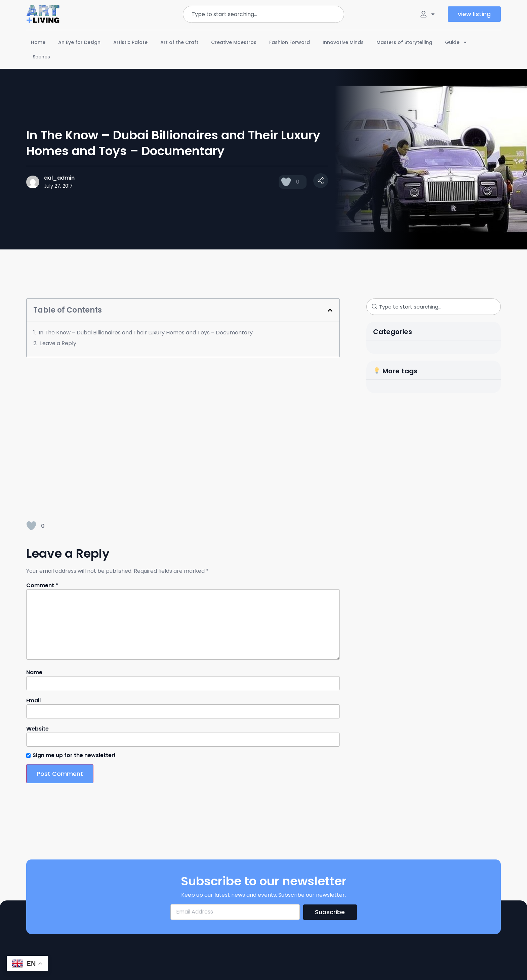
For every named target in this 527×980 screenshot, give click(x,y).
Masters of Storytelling (404, 42)
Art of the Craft (179, 42)
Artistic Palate (130, 42)
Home (38, 42)
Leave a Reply (58, 343)
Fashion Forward (290, 42)
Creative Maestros (234, 42)
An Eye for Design (79, 42)
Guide (456, 42)
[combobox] (263, 14)
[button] (330, 310)
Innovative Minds (343, 42)
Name (34, 672)
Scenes (41, 57)
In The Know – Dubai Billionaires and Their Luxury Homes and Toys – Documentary (146, 333)
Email (33, 701)
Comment (42, 586)
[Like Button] (286, 182)
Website (37, 729)
